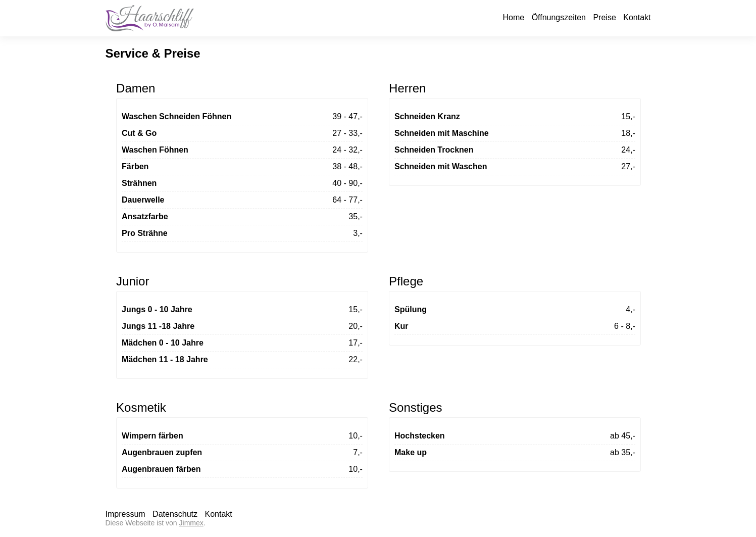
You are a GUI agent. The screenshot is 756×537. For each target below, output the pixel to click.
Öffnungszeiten (559, 17)
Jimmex (191, 523)
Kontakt (637, 17)
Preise (604, 17)
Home (513, 17)
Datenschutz (175, 514)
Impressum (125, 514)
